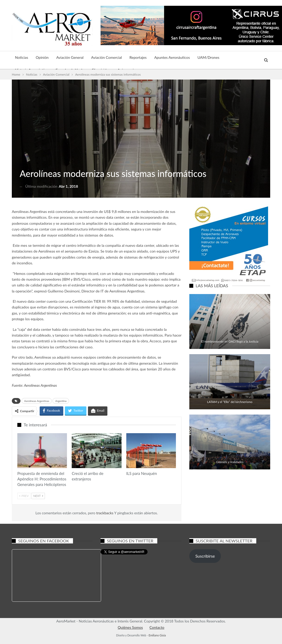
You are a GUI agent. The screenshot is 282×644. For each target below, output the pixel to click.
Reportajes (138, 57)
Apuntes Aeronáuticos (172, 57)
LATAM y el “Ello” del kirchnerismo (230, 402)
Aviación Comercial (106, 57)
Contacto (157, 627)
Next (38, 496)
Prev (24, 496)
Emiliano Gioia (157, 635)
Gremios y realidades (230, 462)
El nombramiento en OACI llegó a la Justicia (230, 341)
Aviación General (70, 57)
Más (230, 57)
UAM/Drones (208, 57)
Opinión (42, 57)
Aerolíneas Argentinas (40, 385)
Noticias (22, 57)
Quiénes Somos (130, 627)
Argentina (61, 401)
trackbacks (105, 513)
